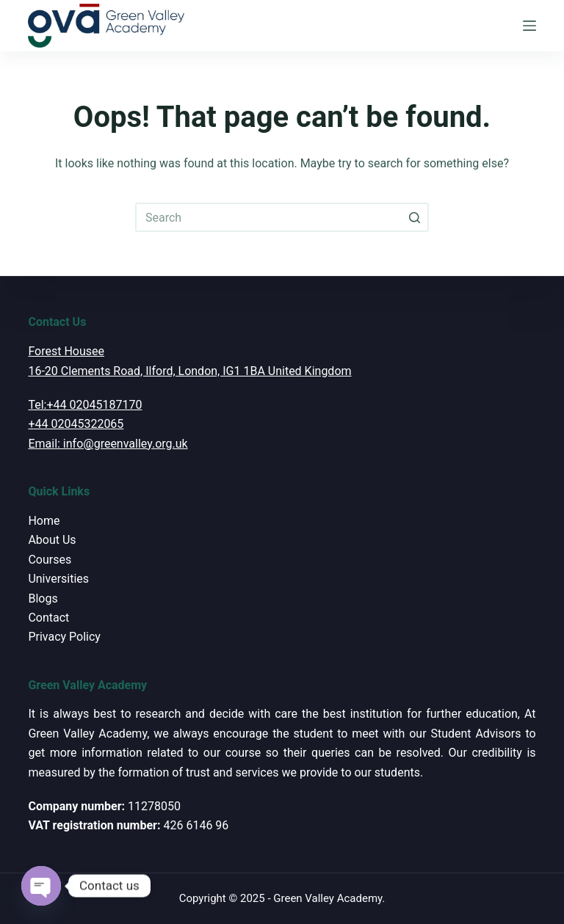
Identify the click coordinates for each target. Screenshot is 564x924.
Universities (58, 579)
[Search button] (414, 217)
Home (44, 521)
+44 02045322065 (76, 424)
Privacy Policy (64, 637)
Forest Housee (66, 351)
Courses (50, 560)
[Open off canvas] (529, 26)
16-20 (43, 371)
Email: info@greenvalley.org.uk (108, 444)
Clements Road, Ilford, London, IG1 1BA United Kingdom (205, 371)
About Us (52, 540)
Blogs (43, 599)
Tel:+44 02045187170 (85, 405)
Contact (48, 618)
